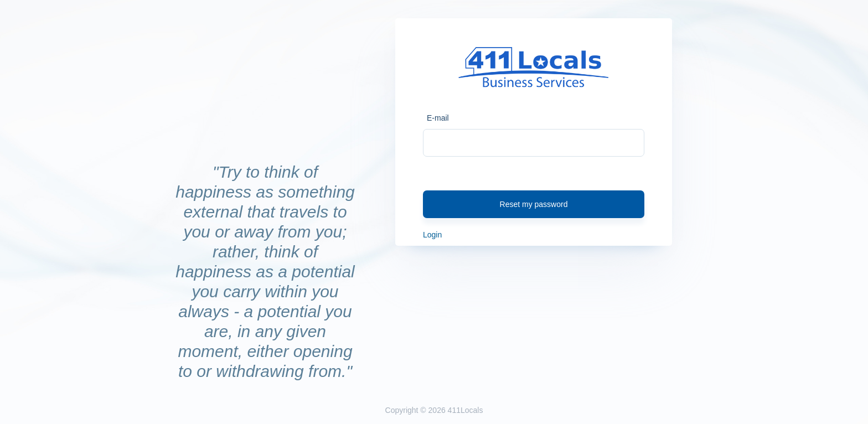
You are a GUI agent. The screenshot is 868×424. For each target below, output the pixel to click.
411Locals (466, 410)
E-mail (438, 118)
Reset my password (534, 204)
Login (432, 235)
